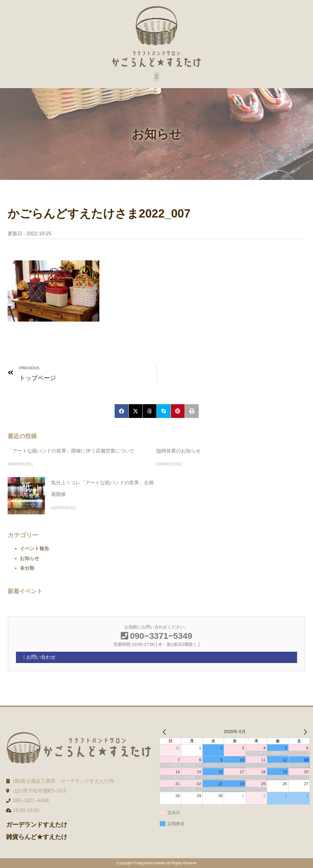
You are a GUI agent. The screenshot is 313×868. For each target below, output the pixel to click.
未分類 (27, 568)
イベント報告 (35, 548)
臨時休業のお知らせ (179, 451)
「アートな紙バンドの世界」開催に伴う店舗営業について (71, 451)
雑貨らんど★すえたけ (37, 837)
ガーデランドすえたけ (37, 825)
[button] (156, 77)
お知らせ (30, 558)
